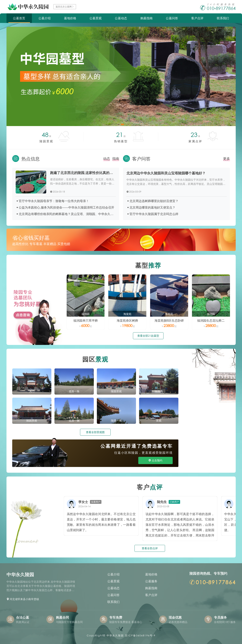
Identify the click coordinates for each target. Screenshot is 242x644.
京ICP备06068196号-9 (140, 636)
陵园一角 (116, 420)
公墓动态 (121, 18)
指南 (116, 159)
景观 (159, 420)
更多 (227, 159)
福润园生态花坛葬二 (211, 320)
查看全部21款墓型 (148, 336)
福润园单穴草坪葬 (86, 320)
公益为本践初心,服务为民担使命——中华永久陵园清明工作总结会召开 (66, 207)
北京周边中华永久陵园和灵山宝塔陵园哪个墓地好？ (166, 173)
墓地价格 (70, 18)
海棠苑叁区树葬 (127, 320)
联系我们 (223, 18)
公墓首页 (19, 18)
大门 (32, 391)
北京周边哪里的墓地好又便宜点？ (152, 207)
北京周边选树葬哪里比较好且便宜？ (154, 201)
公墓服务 (151, 581)
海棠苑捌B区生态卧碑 (169, 320)
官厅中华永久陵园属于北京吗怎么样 (154, 214)
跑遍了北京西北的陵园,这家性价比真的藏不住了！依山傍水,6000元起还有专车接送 (83, 173)
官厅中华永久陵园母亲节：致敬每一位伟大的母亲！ (54, 201)
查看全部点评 (150, 548)
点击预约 (157, 460)
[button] (119, 124)
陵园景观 (116, 391)
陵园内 (159, 391)
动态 (107, 159)
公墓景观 (96, 18)
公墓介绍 (45, 18)
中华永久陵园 (115, 636)
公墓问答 (172, 18)
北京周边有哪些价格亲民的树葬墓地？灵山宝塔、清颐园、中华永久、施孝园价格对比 (67, 214)
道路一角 (74, 391)
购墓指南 (146, 18)
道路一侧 (74, 420)
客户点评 (197, 18)
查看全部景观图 (95, 432)
